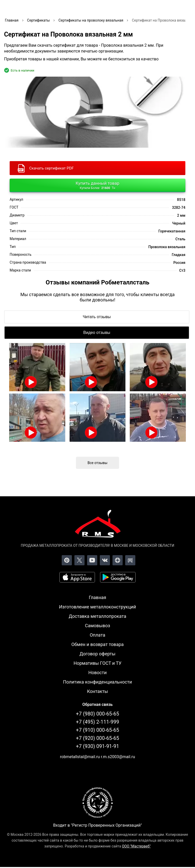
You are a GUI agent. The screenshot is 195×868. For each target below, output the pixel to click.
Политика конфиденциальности (97, 682)
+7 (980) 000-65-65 (97, 714)
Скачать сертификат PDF (51, 168)
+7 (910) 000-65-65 (97, 730)
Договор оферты (97, 654)
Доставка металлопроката (97, 616)
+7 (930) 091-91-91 (97, 746)
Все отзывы (97, 463)
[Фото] (97, 112)
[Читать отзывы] (97, 317)
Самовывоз (97, 626)
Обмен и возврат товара (97, 644)
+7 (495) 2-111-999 (97, 722)
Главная (97, 597)
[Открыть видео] (37, 367)
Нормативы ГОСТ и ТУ (98, 663)
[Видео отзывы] (97, 333)
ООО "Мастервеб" (136, 846)
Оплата (97, 635)
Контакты (98, 691)
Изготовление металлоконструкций (97, 607)
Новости (97, 673)
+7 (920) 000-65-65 (97, 738)
